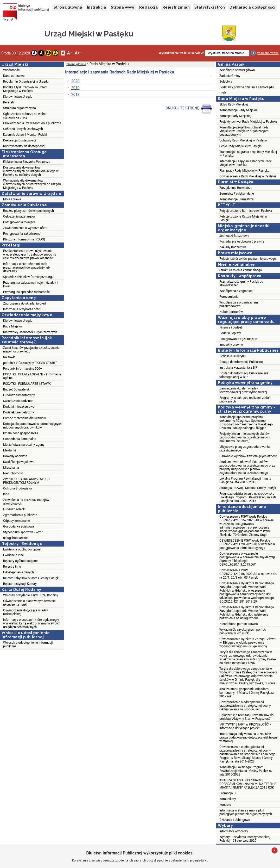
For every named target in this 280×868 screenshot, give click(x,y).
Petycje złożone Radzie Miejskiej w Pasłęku (243, 218)
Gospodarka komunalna (20, 439)
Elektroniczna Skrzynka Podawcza (27, 162)
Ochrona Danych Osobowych (23, 129)
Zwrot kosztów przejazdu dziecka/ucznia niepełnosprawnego (31, 350)
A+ (70, 53)
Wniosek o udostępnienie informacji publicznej (28, 644)
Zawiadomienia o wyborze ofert (25, 228)
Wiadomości (12, 70)
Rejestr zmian (176, 7)
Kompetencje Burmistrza (237, 199)
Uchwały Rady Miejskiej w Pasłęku (243, 140)
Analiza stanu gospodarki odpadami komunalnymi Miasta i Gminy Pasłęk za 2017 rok (247, 693)
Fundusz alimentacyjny (19, 395)
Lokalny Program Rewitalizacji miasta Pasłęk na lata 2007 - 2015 (245, 480)
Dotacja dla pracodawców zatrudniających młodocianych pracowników (32, 426)
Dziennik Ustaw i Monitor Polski (25, 135)
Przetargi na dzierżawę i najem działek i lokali (30, 284)
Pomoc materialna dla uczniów (24, 418)
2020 (75, 81)
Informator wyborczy (234, 831)
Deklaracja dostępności (252, 7)
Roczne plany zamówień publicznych (28, 211)
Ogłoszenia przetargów (19, 216)
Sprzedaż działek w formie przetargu (28, 277)
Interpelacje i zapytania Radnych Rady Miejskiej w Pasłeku (246, 163)
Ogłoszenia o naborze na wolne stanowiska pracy (25, 116)
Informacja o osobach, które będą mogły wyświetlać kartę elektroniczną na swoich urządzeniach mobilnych (32, 623)
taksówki (9, 357)
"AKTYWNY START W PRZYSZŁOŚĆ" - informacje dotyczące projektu (245, 726)
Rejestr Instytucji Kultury (20, 584)
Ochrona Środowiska (17, 488)
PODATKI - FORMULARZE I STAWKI (27, 384)
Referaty (9, 102)
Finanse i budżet (231, 327)
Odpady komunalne (17, 521)
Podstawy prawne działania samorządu (247, 87)
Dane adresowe (14, 76)
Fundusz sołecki (14, 509)
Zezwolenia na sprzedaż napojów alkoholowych (26, 502)
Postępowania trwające (19, 222)
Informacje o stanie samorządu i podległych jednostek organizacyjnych (246, 812)
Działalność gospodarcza (21, 433)
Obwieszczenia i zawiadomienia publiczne (32, 123)
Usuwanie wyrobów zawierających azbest (248, 456)
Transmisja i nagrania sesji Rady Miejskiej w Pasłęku (248, 154)
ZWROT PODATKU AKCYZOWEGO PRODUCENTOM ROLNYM (26, 481)
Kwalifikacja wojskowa (19, 462)
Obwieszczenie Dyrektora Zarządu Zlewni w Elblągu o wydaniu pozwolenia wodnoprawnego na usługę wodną (248, 643)
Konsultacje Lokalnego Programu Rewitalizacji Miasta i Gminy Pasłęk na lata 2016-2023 (246, 771)
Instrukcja (97, 7)
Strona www (123, 7)
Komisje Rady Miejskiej (235, 116)
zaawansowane (268, 53)
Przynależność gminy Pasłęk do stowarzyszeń (241, 283)
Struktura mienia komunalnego (241, 270)
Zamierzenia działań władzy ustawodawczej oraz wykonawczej (243, 390)
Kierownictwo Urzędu (18, 97)
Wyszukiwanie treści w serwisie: (181, 53)
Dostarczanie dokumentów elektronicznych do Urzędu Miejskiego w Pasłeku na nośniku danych (31, 171)
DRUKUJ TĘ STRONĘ (189, 108)
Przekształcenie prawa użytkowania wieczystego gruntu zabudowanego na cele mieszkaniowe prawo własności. (30, 255)
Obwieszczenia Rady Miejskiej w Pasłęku (248, 176)
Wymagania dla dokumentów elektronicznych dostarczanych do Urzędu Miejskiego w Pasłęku (32, 184)
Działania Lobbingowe (235, 820)
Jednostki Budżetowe (234, 236)
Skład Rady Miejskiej (234, 104)
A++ (78, 53)
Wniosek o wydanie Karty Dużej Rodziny (31, 595)
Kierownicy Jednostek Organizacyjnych (30, 332)
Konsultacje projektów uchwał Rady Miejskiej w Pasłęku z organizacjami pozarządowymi (244, 131)
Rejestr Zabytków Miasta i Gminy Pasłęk (31, 578)
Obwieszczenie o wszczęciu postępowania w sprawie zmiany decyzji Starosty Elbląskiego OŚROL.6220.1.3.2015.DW (247, 559)
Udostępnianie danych (18, 572)
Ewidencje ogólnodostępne (22, 549)
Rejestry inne (12, 567)
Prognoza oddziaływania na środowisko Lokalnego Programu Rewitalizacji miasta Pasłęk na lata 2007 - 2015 (248, 497)
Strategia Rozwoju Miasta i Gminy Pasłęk (248, 488)
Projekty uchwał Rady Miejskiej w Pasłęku (248, 122)
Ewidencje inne (13, 555)
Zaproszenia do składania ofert (25, 303)
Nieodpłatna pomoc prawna (239, 624)
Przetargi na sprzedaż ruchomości (27, 292)
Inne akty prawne (231, 345)
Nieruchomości (14, 473)
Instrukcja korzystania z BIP (238, 368)
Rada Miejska (12, 326)
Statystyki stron (210, 7)
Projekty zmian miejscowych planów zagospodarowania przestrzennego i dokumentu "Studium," (244, 437)
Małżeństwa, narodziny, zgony (24, 445)
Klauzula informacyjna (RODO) (24, 239)
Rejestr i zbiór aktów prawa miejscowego (248, 259)
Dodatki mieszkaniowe (19, 407)
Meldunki (9, 450)
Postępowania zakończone (22, 234)
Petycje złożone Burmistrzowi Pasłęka (246, 211)
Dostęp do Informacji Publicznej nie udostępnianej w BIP (244, 375)
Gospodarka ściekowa (18, 526)
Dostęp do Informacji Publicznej (241, 362)
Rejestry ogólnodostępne (20, 561)
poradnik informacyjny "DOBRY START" (30, 363)
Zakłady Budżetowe (233, 247)
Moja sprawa (12, 199)
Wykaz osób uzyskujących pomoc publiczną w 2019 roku (243, 631)
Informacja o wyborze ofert (22, 309)
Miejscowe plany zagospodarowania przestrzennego (244, 449)
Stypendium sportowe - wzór (23, 532)
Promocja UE (228, 793)
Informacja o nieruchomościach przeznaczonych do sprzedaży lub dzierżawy (26, 268)
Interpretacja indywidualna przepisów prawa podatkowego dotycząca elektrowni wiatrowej (249, 737)
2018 (75, 95)
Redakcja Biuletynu (233, 356)
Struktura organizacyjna (20, 108)
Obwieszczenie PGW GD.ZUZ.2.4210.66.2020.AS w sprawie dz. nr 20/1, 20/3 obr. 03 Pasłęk (248, 574)
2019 (75, 88)
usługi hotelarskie (15, 538)
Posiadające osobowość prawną (242, 241)
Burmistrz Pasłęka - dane (237, 194)
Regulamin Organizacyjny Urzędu (26, 82)
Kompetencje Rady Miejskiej (239, 110)
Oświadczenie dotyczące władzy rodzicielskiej (26, 612)
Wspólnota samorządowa (237, 70)
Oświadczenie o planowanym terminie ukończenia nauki (29, 603)
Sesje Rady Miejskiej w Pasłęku (241, 146)
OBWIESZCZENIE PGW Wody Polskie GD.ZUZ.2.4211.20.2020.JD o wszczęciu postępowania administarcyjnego (247, 544)
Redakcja (148, 7)
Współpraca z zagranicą (236, 291)
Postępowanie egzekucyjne (238, 339)
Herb (223, 93)
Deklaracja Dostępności (20, 140)
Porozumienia (229, 297)
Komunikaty (228, 799)
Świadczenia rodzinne (18, 401)
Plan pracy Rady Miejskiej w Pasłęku (244, 171)
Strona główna (68, 7)
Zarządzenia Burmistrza (236, 188)
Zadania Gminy (230, 76)
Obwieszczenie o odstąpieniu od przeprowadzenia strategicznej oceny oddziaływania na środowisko (245, 706)
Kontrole (225, 805)
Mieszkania (11, 468)
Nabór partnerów (231, 312)
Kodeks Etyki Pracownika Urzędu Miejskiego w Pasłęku (26, 89)
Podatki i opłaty (230, 333)
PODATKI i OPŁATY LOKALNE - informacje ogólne (32, 376)
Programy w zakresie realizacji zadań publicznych (245, 400)
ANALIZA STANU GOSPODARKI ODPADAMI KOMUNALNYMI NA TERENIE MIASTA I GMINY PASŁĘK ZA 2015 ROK (248, 784)
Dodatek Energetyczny (18, 412)
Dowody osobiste (15, 456)
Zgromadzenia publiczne (20, 515)
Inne (6, 494)
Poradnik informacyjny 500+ (23, 369)
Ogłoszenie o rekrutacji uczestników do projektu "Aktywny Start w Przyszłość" (246, 717)
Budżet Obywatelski (17, 389)
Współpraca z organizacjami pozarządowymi (239, 304)
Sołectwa (226, 82)
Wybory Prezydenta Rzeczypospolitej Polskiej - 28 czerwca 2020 (245, 839)
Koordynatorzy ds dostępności (24, 146)
